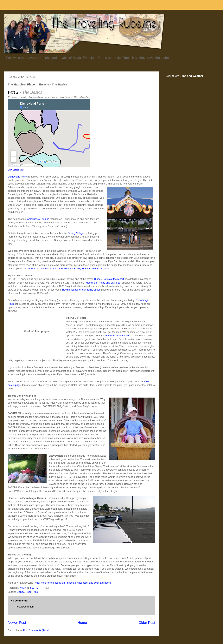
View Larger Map (16, 170)
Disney (20, 592)
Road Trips (32, 592)
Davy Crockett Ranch (117, 335)
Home (82, 623)
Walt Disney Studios (38, 219)
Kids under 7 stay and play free (103, 283)
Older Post (147, 623)
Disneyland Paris (17, 177)
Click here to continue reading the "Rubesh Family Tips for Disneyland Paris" (68, 268)
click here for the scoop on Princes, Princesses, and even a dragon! (73, 583)
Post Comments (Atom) (36, 630)
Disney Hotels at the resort (109, 279)
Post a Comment (25, 607)
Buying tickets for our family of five (81, 290)
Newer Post (17, 623)
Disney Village (76, 233)
